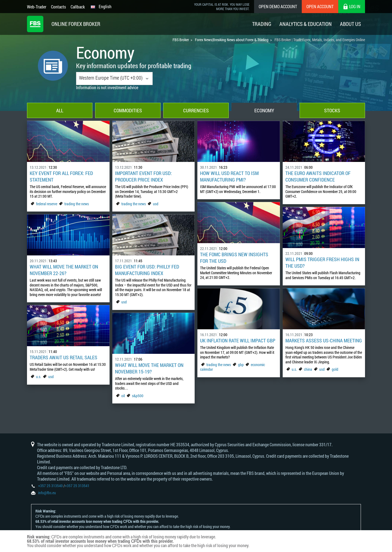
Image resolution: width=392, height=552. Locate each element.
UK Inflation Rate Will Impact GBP (238, 340)
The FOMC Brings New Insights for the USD (234, 258)
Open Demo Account (278, 6)
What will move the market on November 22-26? (64, 270)
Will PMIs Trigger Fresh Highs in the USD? (322, 263)
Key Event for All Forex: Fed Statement (61, 176)
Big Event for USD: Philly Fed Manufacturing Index (147, 270)
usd (156, 204)
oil (123, 396)
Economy (264, 110)
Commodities (128, 110)
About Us (350, 24)
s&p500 (138, 396)
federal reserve (47, 204)
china (308, 369)
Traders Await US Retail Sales (64, 357)
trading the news (77, 204)
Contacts (58, 7)
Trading (262, 24)
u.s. (294, 369)
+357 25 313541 (77, 486)
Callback (78, 7)
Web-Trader (37, 7)
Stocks (332, 110)
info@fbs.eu (47, 493)
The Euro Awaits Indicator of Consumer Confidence (318, 176)
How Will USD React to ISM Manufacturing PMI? (229, 176)
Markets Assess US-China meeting (324, 340)
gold (335, 369)
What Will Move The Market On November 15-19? (149, 368)
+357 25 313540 (50, 486)
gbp (241, 365)
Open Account (320, 6)
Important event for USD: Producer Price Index (143, 176)
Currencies (196, 110)
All (60, 110)
